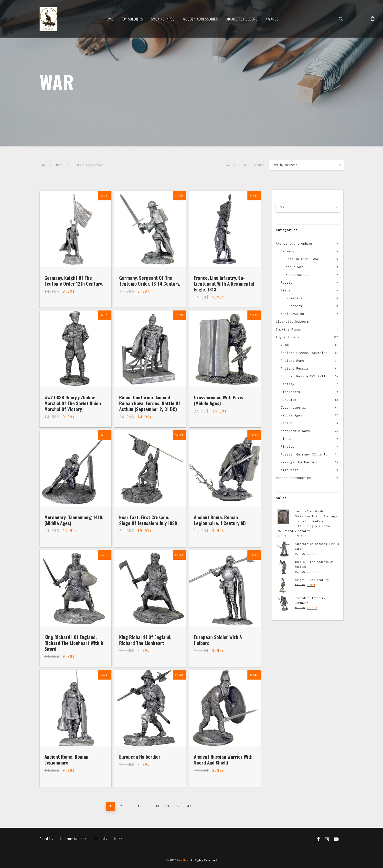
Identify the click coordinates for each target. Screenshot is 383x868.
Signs (286, 290)
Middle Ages (291, 415)
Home (109, 19)
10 (157, 806)
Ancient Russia (294, 368)
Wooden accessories (293, 478)
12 (178, 806)
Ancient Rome (292, 361)
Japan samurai (293, 407)
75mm (285, 345)
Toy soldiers (132, 19)
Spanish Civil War (302, 259)
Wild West (289, 470)
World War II (297, 275)
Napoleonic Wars (295, 431)
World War (294, 267)
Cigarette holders (292, 321)
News (118, 838)
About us (46, 838)
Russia (287, 282)
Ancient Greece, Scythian (304, 353)
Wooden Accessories (200, 19)
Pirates (287, 446)
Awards (272, 19)
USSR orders (291, 306)
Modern (287, 423)
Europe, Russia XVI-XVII (303, 376)
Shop (59, 165)
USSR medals (291, 298)
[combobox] (306, 165)
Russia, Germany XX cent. (304, 454)
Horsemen (288, 400)
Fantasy (287, 384)
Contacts (100, 838)
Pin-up (287, 439)
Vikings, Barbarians (299, 462)
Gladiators (290, 392)
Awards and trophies (294, 243)
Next (190, 806)
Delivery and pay (73, 838)
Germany (287, 251)
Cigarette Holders (242, 19)
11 (168, 806)
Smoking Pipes (163, 19)
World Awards (292, 314)
